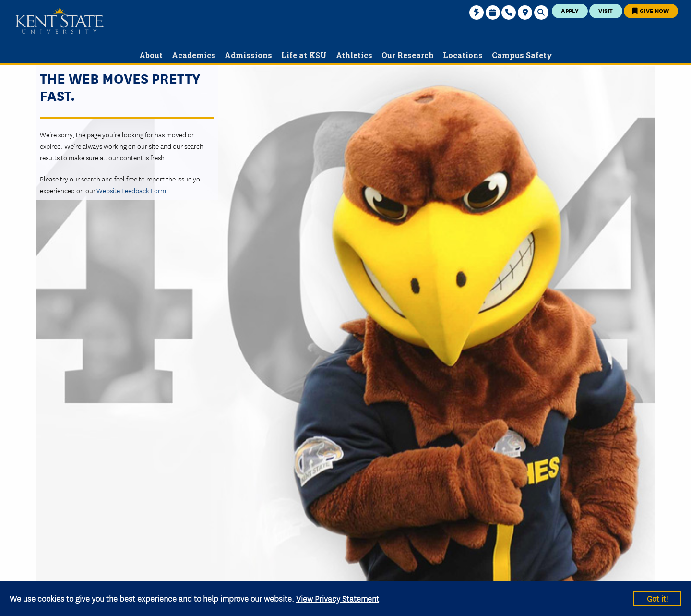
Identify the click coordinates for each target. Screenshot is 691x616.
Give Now (651, 10)
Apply (570, 10)
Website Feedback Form (131, 190)
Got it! (657, 598)
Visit (606, 10)
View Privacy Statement (338, 598)
